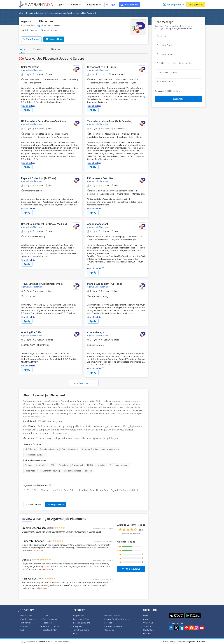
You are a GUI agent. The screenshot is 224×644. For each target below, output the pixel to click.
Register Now (79, 615)
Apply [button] (27, 110)
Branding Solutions (82, 622)
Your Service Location (167, 73)
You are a (161, 36)
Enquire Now (54, 39)
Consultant (93, 5)
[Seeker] (193, 641)
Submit (178, 101)
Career (76, 5)
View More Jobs (82, 384)
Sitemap (147, 626)
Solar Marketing (30, 67)
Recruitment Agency (35, 13)
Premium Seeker (50, 619)
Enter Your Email (164, 45)
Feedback (47, 622)
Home (146, 615)
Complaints (26, 626)
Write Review (49, 31)
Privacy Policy (169, 641)
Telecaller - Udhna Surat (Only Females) (110, 121)
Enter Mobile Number (182, 63)
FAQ (22, 629)
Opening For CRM (31, 333)
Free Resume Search (82, 619)
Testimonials (26, 622)
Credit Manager (96, 333)
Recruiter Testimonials (114, 626)
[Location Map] (39, 26)
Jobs (63, 5)
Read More (38, 550)
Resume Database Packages (117, 619)
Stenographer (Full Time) (101, 67)
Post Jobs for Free (112, 615)
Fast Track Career (28, 619)
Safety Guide (149, 629)
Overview (38, 49)
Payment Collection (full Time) (39, 178)
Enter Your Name (165, 54)
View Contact (31, 39)
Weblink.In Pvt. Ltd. (47, 641)
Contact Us (109, 629)
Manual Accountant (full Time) (104, 284)
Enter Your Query (165, 82)
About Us (147, 619)
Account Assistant (98, 224)
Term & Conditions (51, 626)
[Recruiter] (201, 641)
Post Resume (129, 5)
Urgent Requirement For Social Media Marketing (49, 224)
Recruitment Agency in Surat (60, 13)
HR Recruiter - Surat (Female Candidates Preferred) (50, 121)
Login (111, 5)
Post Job (196, 5)
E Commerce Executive (100, 178)
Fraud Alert (148, 633)
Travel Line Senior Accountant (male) (42, 284)
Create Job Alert (50, 629)
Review (56, 49)
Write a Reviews (131, 568)
